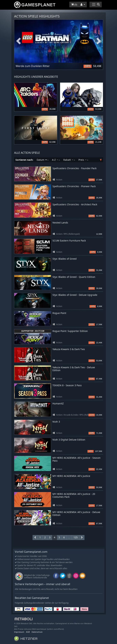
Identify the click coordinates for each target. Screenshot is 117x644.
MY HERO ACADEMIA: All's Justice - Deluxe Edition (76, 514)
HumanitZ (58, 403)
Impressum (19, 632)
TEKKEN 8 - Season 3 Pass (67, 385)
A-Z (56, 160)
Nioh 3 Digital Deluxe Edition (69, 440)
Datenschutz (37, 632)
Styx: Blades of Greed (65, 259)
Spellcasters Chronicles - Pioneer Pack (74, 186)
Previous (19, 41)
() (74, 4)
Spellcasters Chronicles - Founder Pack (74, 168)
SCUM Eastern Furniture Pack (69, 241)
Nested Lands (60, 223)
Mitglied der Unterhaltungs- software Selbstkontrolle (37, 576)
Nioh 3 (56, 422)
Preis (83, 160)
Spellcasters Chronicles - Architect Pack (75, 204)
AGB (28, 632)
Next (99, 41)
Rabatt (69, 160)
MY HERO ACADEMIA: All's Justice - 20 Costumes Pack (74, 495)
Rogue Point (59, 313)
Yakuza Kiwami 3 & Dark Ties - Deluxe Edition (74, 369)
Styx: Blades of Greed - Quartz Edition (74, 277)
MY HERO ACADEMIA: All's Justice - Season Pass (76, 459)
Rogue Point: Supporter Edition (70, 331)
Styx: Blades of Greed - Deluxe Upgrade (75, 295)
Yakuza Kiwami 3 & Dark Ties (69, 349)
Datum (43, 160)
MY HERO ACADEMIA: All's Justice (71, 476)
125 (76, 537)
